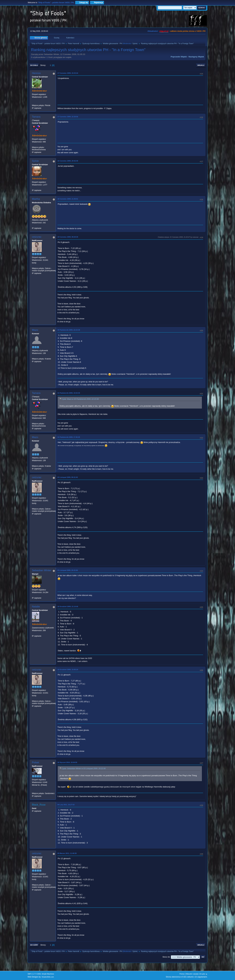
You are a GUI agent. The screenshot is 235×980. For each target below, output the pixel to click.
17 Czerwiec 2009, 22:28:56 (68, 117)
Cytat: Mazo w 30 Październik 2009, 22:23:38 (80, 399)
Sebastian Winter (42, 570)
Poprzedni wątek (179, 57)
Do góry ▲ (204, 974)
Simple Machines (48, 974)
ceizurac (37, 237)
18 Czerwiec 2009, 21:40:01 (68, 199)
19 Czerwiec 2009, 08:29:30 (68, 237)
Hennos (36, 73)
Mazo (35, 330)
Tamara (36, 117)
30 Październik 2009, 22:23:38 (69, 330)
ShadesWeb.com (48, 977)
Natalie (36, 607)
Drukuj (201, 65)
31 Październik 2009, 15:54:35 (69, 393)
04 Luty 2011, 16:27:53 (66, 805)
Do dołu (34, 65)
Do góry (34, 945)
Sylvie (135, 44)
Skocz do (166, 957)
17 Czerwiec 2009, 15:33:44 (68, 73)
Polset (35, 762)
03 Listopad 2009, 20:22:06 (68, 570)
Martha (36, 199)
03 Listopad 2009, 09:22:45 (68, 477)
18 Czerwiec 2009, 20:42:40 (68, 161)
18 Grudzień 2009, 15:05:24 (68, 670)
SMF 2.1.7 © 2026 (34, 974)
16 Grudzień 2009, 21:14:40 (68, 607)
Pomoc (182, 974)
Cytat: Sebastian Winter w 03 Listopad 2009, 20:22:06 (84, 769)
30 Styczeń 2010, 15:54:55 (67, 762)
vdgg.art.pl (164, 31)
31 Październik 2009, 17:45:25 (69, 437)
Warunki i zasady (192, 974)
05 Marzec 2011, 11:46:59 (67, 853)
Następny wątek (196, 57)
